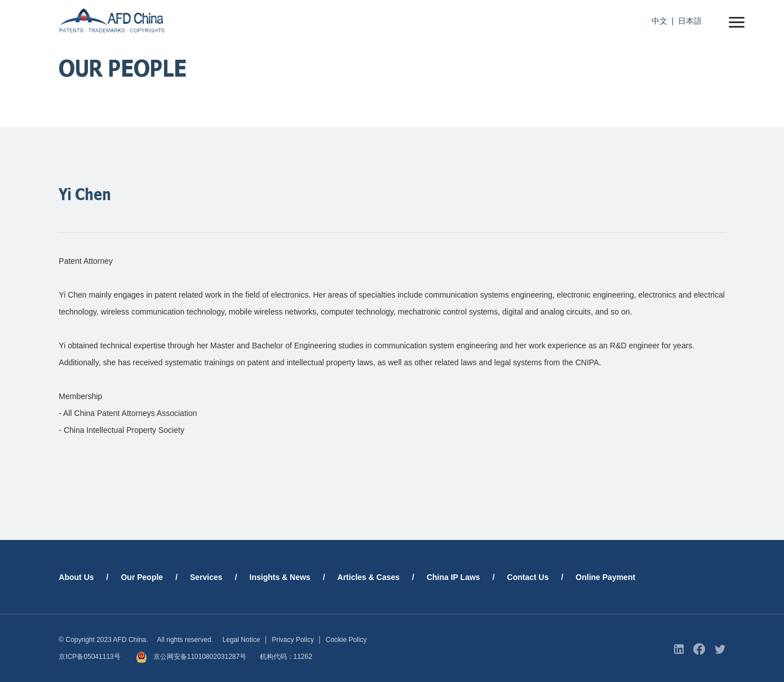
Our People (142, 577)
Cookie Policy (346, 640)
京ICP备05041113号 (89, 657)
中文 (659, 21)
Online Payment (605, 577)
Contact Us (528, 577)
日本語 (690, 21)
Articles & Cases (369, 577)
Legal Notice (242, 640)
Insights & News (280, 577)
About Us (76, 577)
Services (206, 577)
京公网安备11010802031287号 (191, 657)
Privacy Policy (293, 640)
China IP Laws (453, 577)
